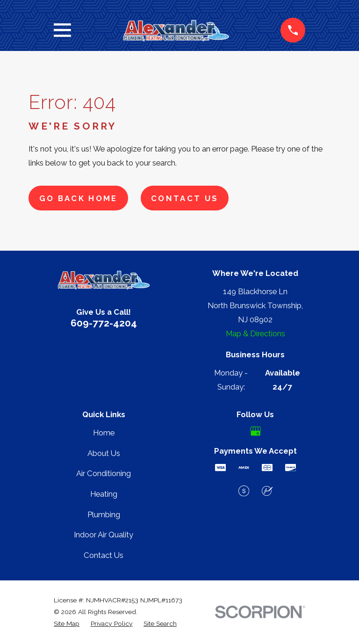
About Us (104, 453)
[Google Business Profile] (255, 431)
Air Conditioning (104, 473)
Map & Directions (255, 333)
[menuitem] (67, 624)
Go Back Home (79, 198)
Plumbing (104, 514)
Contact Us (185, 198)
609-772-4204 (104, 323)
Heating (104, 494)
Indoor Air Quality (104, 535)
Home (104, 433)
